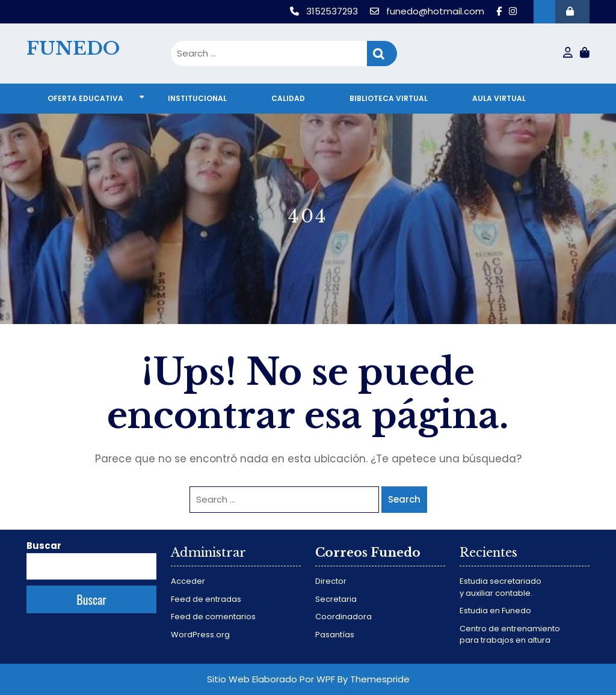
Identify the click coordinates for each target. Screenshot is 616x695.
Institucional (197, 98)
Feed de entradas (206, 599)
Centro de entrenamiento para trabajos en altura (510, 635)
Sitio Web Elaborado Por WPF (271, 679)
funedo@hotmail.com (428, 11)
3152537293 (325, 11)
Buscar (44, 546)
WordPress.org (200, 635)
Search (382, 54)
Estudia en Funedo (495, 611)
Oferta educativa (85, 98)
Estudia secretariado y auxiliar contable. (500, 587)
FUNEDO (73, 48)
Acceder (188, 581)
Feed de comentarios (213, 617)
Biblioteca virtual (389, 98)
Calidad (288, 98)
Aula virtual (499, 98)
